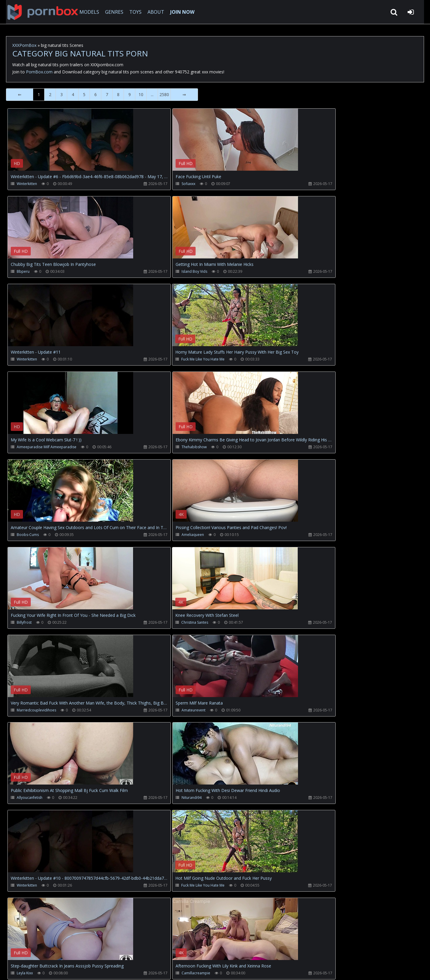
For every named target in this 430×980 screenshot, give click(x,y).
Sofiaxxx (162, 184)
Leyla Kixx (25, 712)
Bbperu (300, 184)
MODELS (87, 12)
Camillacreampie (170, 712)
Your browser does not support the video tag (70, 144)
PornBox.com (39, 72)
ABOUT (154, 12)
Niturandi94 (27, 624)
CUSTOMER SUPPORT (55, 952)
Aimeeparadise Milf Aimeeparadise (47, 360)
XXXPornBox (24, 45)
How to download (105, 952)
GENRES (112, 12)
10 (141, 94)
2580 (164, 94)
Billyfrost (163, 448)
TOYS (134, 12)
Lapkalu (23, 800)
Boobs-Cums (305, 360)
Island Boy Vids (30, 272)
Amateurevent (167, 536)
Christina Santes (307, 448)
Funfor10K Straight (171, 800)
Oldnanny (302, 800)
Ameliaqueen (28, 448)
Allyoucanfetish (306, 536)
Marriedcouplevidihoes (36, 536)
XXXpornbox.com (39, 12)
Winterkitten (27, 184)
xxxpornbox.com (51, 969)
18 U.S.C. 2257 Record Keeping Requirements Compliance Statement (198, 969)
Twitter (142, 952)
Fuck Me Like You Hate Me (315, 272)
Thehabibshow (168, 360)
